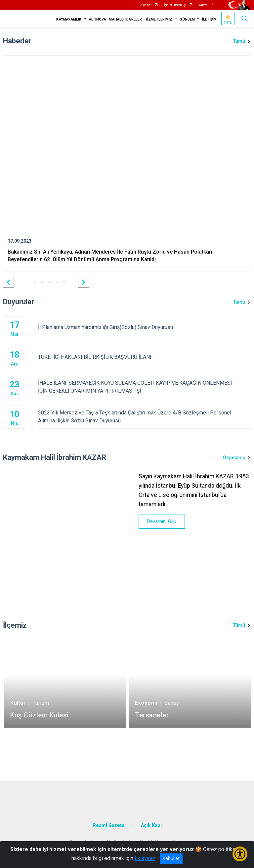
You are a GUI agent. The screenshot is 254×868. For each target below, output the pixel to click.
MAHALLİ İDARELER (125, 19)
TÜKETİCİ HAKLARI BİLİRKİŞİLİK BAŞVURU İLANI (145, 357)
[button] (8, 282)
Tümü (239, 41)
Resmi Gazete (109, 825)
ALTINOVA (98, 19)
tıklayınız (145, 858)
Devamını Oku (162, 521)
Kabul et (171, 858)
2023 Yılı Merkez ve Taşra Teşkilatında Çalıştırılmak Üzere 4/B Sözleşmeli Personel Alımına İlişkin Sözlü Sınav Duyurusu (145, 417)
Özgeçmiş (234, 458)
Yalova (203, 5)
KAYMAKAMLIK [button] (69, 19)
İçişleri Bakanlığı (175, 5)
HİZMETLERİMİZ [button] (158, 19)
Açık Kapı (151, 825)
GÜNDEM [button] (187, 19)
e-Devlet (146, 5)
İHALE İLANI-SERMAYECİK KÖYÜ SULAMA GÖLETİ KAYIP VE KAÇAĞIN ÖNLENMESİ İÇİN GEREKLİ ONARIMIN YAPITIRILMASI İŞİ (145, 387)
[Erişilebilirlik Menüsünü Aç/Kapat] (240, 854)
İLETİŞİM (209, 19)
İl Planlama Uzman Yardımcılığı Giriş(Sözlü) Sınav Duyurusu (145, 327)
